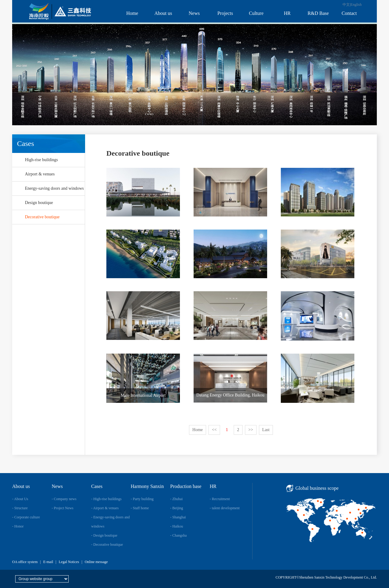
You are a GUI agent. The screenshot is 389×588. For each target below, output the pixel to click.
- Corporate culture (26, 517)
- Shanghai (178, 517)
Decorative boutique (42, 217)
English (356, 5)
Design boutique (39, 203)
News (194, 13)
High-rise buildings (41, 160)
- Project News (62, 508)
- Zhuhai (176, 499)
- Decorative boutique (107, 545)
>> (251, 430)
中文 (346, 5)
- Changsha (178, 535)
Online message (96, 562)
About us (163, 13)
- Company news (64, 499)
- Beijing (177, 508)
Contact (349, 13)
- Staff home (140, 508)
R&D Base (318, 13)
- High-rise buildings (106, 499)
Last (266, 430)
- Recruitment (220, 499)
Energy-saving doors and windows (54, 188)
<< (214, 430)
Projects (225, 13)
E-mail (48, 562)
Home (132, 13)
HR (287, 13)
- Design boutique (104, 535)
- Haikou (177, 526)
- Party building (142, 499)
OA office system (25, 562)
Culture (256, 13)
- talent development (225, 508)
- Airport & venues (105, 508)
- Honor (18, 526)
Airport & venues (40, 174)
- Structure (20, 508)
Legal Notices (69, 562)
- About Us (20, 499)
